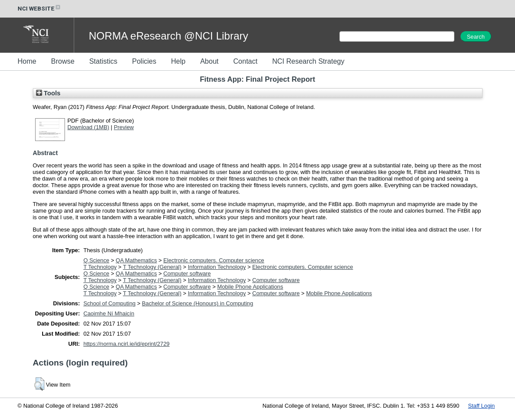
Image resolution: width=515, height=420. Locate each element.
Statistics (103, 61)
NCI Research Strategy (308, 61)
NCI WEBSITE (40, 9)
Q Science (96, 260)
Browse (63, 61)
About (209, 61)
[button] (39, 384)
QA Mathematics (137, 260)
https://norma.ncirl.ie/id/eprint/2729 (126, 344)
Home (27, 61)
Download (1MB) (88, 127)
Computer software (187, 273)
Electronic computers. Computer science (214, 260)
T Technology (100, 267)
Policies (144, 61)
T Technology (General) (152, 267)
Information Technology (217, 267)
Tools (48, 93)
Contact (245, 61)
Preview (124, 127)
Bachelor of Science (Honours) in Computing (197, 303)
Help (178, 61)
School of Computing (110, 303)
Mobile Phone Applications (250, 287)
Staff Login (481, 406)
